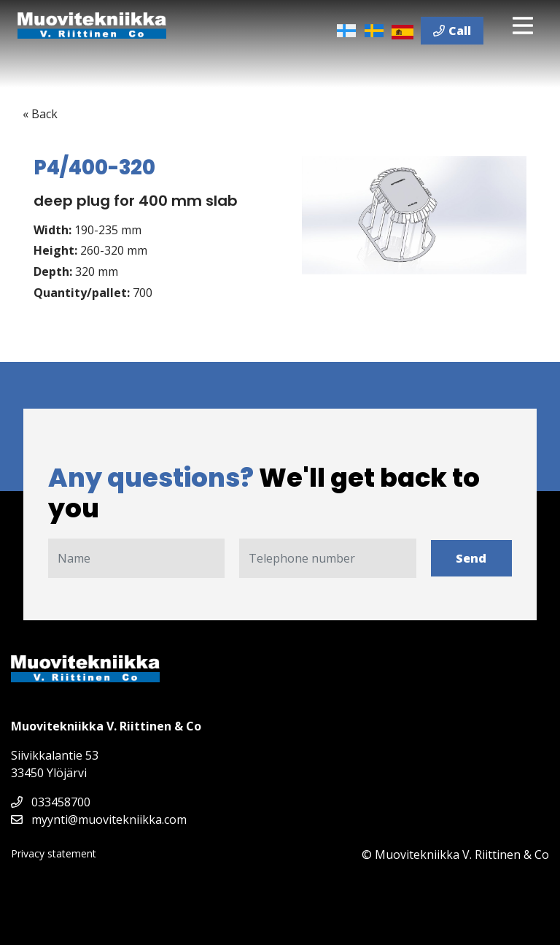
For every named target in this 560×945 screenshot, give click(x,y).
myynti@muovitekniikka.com (99, 819)
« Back (40, 114)
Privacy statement (54, 853)
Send (471, 558)
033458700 (51, 802)
